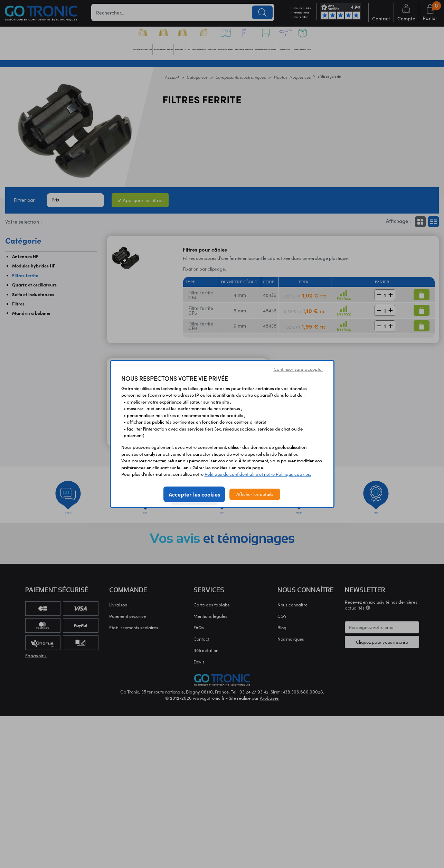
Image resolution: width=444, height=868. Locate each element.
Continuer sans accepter (298, 369)
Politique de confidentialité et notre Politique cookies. (258, 474)
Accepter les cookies (194, 494)
